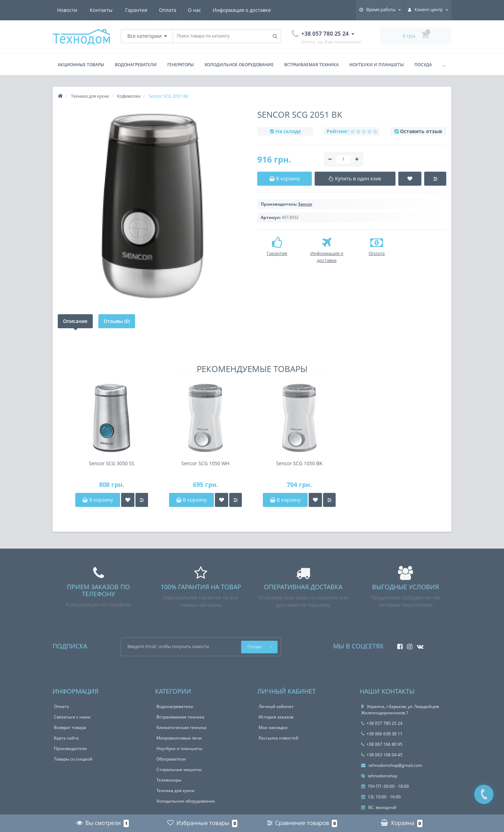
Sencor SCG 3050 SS (112, 463)
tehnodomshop (379, 776)
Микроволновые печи (179, 738)
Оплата (101, 10)
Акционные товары (81, 65)
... (444, 65)
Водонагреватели (136, 65)
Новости (229, 10)
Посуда (423, 65)
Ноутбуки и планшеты (377, 65)
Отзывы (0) (117, 321)
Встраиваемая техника (311, 65)
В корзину (98, 500)
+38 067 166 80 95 (382, 744)
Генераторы (181, 65)
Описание (75, 321)
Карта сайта (66, 738)
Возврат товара (70, 727)
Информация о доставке (177, 10)
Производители (70, 748)
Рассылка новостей (279, 738)
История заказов (276, 717)
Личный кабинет (276, 706)
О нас (129, 10)
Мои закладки (273, 727)
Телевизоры (169, 780)
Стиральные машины (179, 769)
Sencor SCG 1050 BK (299, 463)
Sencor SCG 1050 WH (205, 463)
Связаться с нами (72, 717)
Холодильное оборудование (239, 65)
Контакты (263, 10)
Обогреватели (171, 759)
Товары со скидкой (73, 759)
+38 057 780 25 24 (382, 723)
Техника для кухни (176, 790)
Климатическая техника (181, 727)
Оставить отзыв (421, 131)
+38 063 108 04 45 (382, 755)
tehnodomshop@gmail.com (392, 765)
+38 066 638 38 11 (382, 734)
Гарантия (68, 10)
